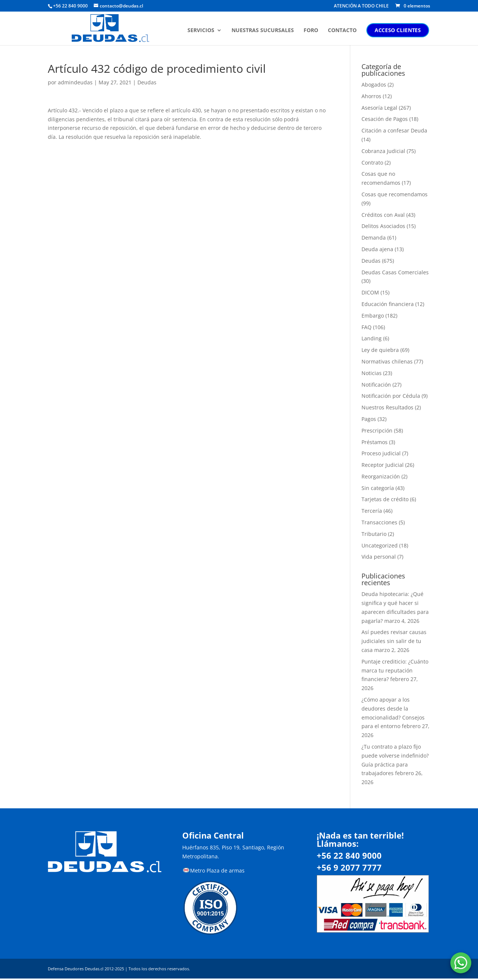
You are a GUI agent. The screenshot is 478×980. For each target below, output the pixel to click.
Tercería (372, 511)
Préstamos (375, 442)
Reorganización (381, 476)
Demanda (374, 238)
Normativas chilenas (387, 361)
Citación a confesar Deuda (394, 130)
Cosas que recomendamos (395, 194)
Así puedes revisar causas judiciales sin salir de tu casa (394, 641)
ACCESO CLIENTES (399, 30)
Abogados (374, 85)
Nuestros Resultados (387, 407)
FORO (312, 31)
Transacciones (379, 522)
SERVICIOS (202, 31)
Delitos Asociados (383, 226)
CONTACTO (343, 31)
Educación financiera (388, 304)
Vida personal (379, 557)
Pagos (369, 419)
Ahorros (371, 96)
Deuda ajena (377, 249)
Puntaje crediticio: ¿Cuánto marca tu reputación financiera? (395, 670)
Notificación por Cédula (391, 396)
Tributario (374, 534)
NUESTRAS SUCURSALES (264, 31)
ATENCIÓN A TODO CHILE (361, 6)
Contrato (372, 163)
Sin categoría (378, 488)
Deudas (147, 82)
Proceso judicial (381, 453)
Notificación (376, 385)
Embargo (373, 316)
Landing (372, 338)
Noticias (372, 373)
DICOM (370, 292)
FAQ (367, 327)
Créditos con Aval (383, 215)
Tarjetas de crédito (385, 499)
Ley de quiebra (380, 350)
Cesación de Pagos (385, 119)
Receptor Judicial (383, 465)
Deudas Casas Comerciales (395, 272)
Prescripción (377, 430)
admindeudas (75, 82)
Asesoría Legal (379, 108)
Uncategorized (380, 545)
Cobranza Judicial (383, 151)
